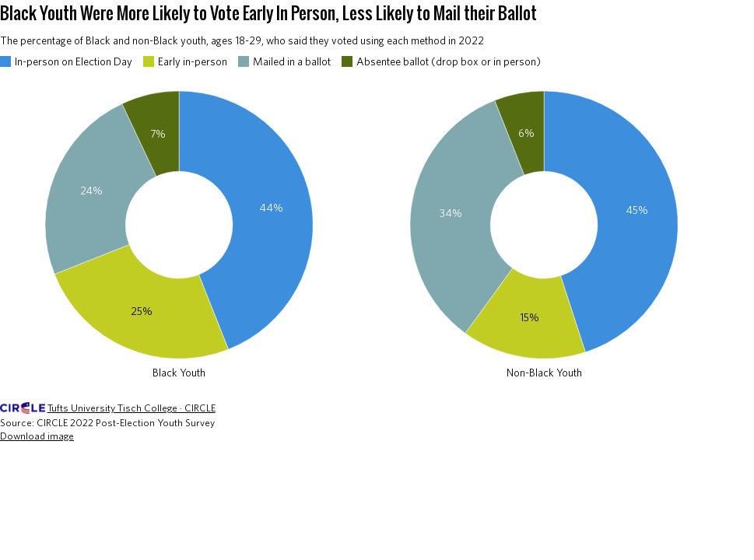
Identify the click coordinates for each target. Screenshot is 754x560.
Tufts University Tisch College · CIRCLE (132, 408)
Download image (37, 436)
